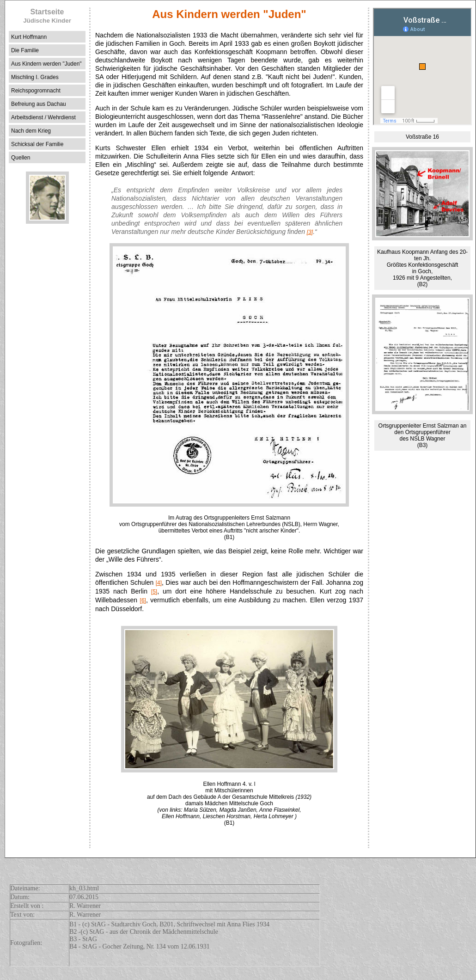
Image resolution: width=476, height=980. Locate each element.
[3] (310, 232)
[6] (143, 600)
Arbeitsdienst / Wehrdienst (43, 117)
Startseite (47, 16)
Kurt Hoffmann (29, 37)
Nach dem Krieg (31, 131)
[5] (154, 592)
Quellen (21, 158)
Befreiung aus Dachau (39, 104)
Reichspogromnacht (36, 91)
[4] (159, 583)
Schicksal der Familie (37, 144)
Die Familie (25, 50)
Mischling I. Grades (35, 77)
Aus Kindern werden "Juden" (46, 64)
